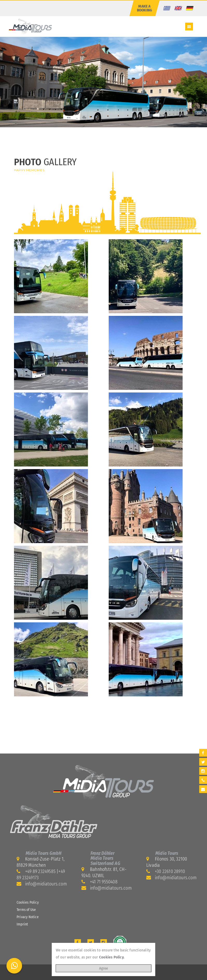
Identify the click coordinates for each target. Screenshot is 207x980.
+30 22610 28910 (170, 871)
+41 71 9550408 (104, 882)
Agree (103, 968)
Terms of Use (26, 910)
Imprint (22, 924)
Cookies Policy (28, 902)
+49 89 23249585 (40, 871)
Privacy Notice (28, 917)
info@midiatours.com (46, 884)
